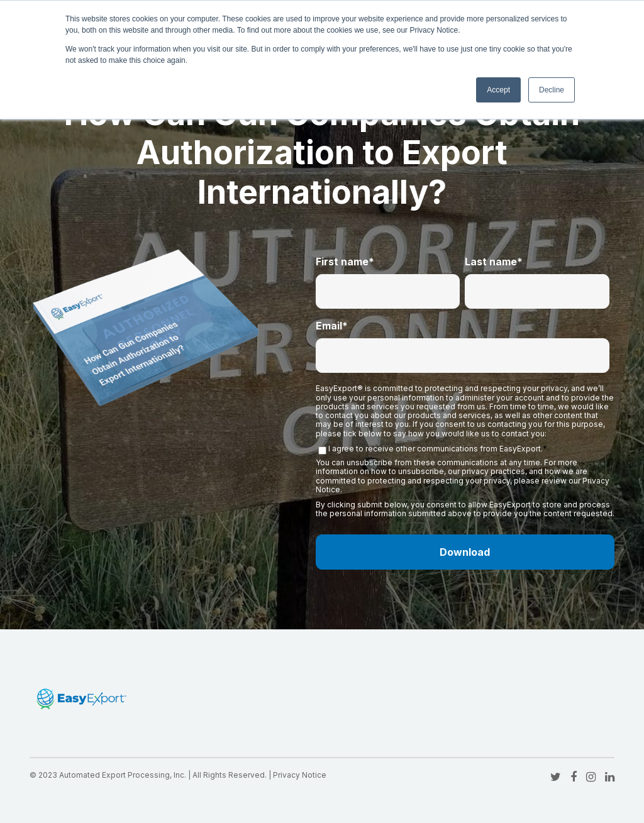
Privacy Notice (300, 775)
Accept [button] (498, 90)
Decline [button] (552, 90)
